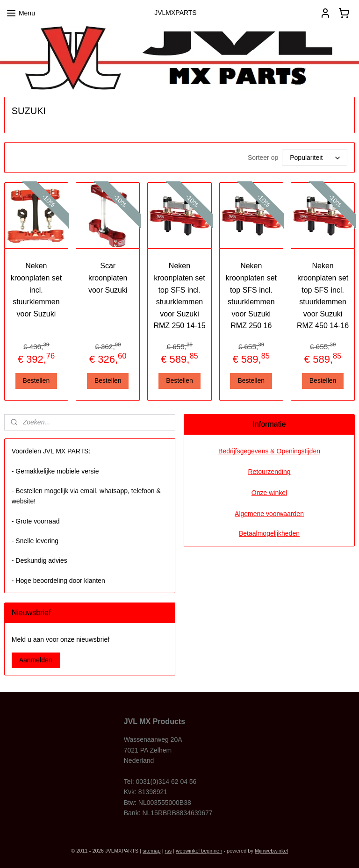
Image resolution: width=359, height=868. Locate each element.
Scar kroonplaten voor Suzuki (108, 278)
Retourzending (269, 472)
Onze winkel (269, 493)
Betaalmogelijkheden (269, 533)
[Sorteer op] (315, 158)
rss (169, 851)
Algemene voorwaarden (269, 514)
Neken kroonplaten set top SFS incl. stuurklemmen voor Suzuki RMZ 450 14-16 (323, 296)
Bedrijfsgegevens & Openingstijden (269, 451)
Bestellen (36, 380)
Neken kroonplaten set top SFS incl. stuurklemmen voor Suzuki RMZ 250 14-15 (179, 296)
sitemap (152, 851)
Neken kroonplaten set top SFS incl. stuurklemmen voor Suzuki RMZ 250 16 (251, 296)
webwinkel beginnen (199, 851)
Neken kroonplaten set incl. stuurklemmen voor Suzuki (36, 290)
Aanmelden (36, 660)
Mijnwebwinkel (271, 851)
